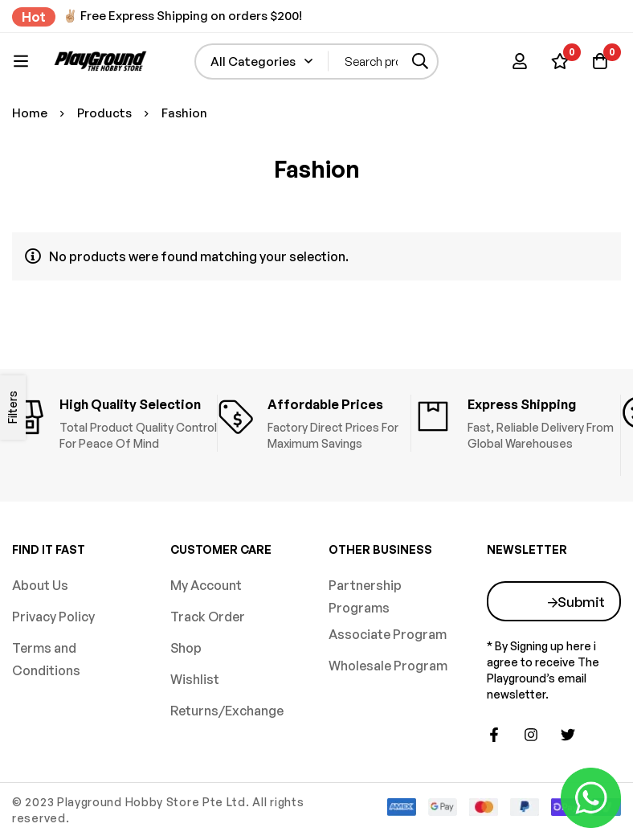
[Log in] (520, 61)
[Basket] (600, 61)
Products (104, 113)
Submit (581, 602)
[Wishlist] (560, 61)
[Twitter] (568, 735)
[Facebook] (494, 735)
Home (30, 113)
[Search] (421, 61)
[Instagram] (531, 735)
